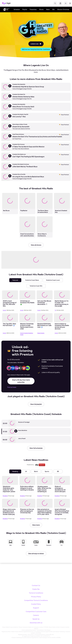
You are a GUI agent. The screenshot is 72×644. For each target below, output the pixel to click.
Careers (36, 615)
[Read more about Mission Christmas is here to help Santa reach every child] (27, 318)
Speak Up (36, 619)
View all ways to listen (36, 554)
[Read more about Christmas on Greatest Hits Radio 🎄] (27, 295)
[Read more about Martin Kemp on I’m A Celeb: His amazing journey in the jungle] (62, 295)
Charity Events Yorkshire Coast (27, 334)
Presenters (33, 9)
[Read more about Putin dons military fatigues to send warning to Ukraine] (27, 480)
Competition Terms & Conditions (36, 600)
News (48, 9)
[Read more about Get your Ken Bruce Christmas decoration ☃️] (45, 295)
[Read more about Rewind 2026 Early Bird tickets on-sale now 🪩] (45, 318)
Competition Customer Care (36, 612)
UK (26, 471)
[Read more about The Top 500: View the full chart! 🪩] (10, 318)
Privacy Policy (36, 597)
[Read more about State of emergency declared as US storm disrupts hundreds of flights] (62, 480)
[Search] (55, 3)
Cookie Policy (36, 604)
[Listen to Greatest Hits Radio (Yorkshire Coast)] (17, 433)
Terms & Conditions (36, 593)
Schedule (17, 9)
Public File (36, 589)
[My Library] (60, 3)
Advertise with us (36, 623)
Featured (15, 280)
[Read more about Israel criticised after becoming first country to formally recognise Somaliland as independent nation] (62, 503)
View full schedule (36, 448)
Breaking (15, 471)
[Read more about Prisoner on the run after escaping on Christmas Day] (27, 503)
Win (54, 9)
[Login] (66, 3)
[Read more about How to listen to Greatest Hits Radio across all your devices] (62, 318)
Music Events (41, 333)
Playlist (25, 9)
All (58, 471)
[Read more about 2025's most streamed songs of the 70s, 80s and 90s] (10, 295)
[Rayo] (30, 570)
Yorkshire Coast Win (36, 286)
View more (36, 525)
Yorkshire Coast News (32, 280)
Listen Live (36, 44)
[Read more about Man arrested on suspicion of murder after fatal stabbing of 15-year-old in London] (45, 503)
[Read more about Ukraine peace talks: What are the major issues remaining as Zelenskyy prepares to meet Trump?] (45, 480)
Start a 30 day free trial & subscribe (21, 381)
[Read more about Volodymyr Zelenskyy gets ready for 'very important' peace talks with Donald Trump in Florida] (10, 480)
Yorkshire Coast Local (53, 280)
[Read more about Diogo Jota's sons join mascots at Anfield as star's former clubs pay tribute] (10, 503)
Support (36, 608)
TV (55, 310)
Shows (41, 9)
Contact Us (36, 585)
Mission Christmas (63, 9)
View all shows (36, 245)
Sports (47, 471)
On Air (4, 310)
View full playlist (36, 404)
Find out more (12, 387)
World (36, 471)
